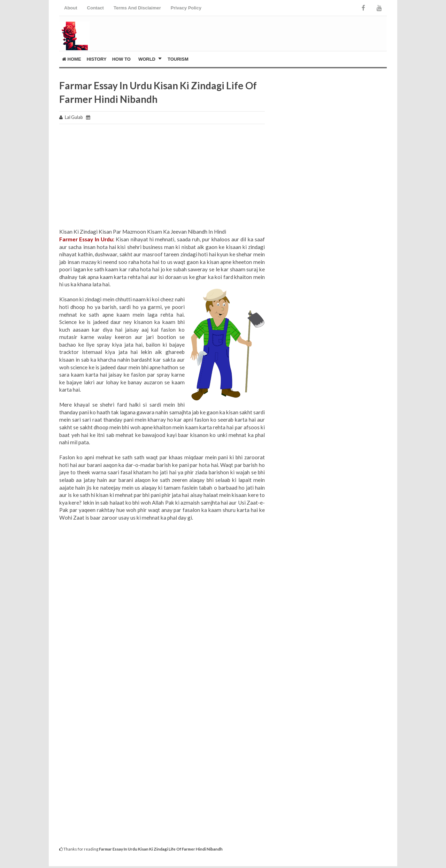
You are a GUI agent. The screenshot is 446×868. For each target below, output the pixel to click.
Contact (95, 8)
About (71, 8)
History (97, 59)
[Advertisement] (162, 179)
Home (72, 59)
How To (121, 59)
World (147, 59)
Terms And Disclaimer (137, 8)
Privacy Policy (186, 8)
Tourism (178, 59)
